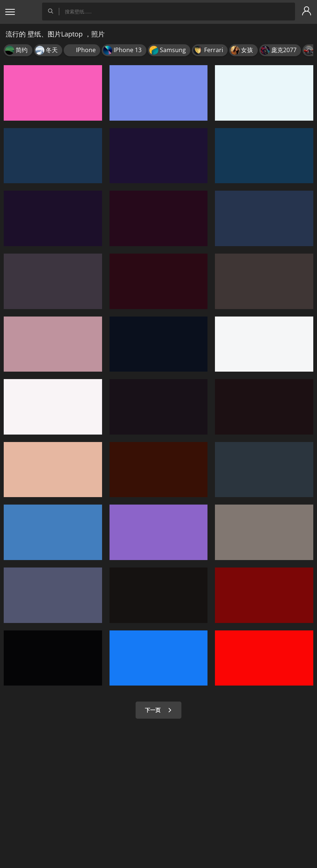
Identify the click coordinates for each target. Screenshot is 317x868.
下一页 (158, 710)
